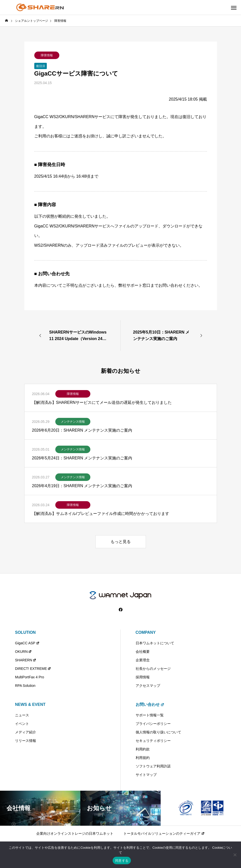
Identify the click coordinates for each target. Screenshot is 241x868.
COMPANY (146, 632)
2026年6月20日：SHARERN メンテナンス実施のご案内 (82, 430)
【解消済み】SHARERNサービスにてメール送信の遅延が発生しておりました (102, 402)
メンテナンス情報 (73, 422)
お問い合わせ (150, 704)
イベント (22, 724)
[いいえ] (235, 855)
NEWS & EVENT (30, 704)
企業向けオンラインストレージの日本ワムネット (75, 833)
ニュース (22, 715)
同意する (122, 861)
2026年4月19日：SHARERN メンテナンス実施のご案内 (82, 486)
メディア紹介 (26, 732)
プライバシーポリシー (153, 724)
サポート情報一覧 (150, 715)
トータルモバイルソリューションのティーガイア (164, 833)
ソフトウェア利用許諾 (153, 766)
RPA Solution (25, 686)
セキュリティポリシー (153, 741)
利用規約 (143, 758)
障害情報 (47, 55)
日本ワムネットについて (155, 643)
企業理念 (143, 660)
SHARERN (26, 660)
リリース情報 (26, 741)
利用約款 (143, 749)
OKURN (23, 652)
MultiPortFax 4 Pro (30, 677)
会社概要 (143, 652)
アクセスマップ (148, 686)
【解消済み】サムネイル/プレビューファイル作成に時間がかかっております (101, 514)
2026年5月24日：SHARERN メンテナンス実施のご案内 (82, 458)
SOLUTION (25, 632)
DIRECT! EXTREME (33, 669)
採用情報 (143, 677)
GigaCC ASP (27, 643)
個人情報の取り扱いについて (158, 732)
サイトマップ (146, 775)
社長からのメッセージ (153, 669)
